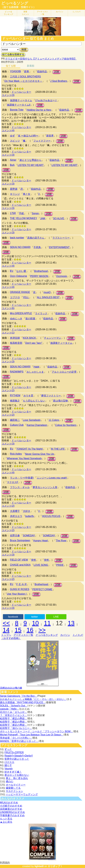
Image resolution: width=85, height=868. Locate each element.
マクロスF (13, 482)
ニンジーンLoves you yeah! (52, 478)
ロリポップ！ (55, 866)
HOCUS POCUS (51, 516)
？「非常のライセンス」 (14, 715)
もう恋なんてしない (34, 401)
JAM (43, 218)
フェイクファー (42, 141)
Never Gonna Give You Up (40, 454)
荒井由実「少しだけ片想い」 (16, 738)
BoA (12, 165)
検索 (24, 50)
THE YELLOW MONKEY (24, 218)
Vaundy (9, 769)
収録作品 (42, 71)
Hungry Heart (41, 541)
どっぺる (8, 13)
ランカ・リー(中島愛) (22, 478)
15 (18, 630)
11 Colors (54, 420)
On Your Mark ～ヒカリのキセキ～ (23, 81)
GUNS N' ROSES (20, 589)
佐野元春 (15, 535)
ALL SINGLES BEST (48, 297)
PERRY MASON (39, 276)
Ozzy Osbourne (19, 276)
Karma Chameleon (37, 425)
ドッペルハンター (21, 92)
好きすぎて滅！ (13, 772)
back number (17, 238)
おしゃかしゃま (35, 372)
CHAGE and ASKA (20, 565)
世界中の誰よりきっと (17, 759)
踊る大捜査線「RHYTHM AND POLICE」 (23, 702)
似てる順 (11, 66)
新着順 (31, 66)
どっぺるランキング (47, 635)
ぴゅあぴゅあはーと (46, 100)
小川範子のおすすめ (11, 806)
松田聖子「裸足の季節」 (14, 719)
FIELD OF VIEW (19, 560)
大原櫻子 (15, 511)
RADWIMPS (17, 372)
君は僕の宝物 (60, 401)
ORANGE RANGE (20, 292)
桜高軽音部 (16, 343)
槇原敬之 (15, 401)
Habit (36, 367)
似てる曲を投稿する (13, 54)
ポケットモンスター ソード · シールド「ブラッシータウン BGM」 (37, 731)
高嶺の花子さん (36, 238)
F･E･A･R (21, 584)
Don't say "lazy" (34, 343)
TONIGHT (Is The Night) (30, 449)
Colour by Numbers (66, 425)
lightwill (39, 866)
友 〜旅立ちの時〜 (28, 136)
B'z (12, 271)
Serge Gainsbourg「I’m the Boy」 (19, 696)
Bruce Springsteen (20, 540)
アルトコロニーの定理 (64, 372)
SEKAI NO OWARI (20, 247)
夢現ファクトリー (51, 396)
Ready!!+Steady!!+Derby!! (19, 756)
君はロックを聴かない (17, 775)
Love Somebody (32, 420)
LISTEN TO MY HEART (31, 165)
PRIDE (60, 565)
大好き (27, 511)
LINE (56, 617)
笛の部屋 (30, 319)
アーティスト (42, 13)
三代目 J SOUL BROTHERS (25, 77)
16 (30, 630)
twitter (35, 617)
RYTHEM (15, 395)
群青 (27, 71)
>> (42, 630)
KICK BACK (29, 338)
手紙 (21, 213)
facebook (13, 617)
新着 (25, 13)
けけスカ (9, 762)
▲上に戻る (6, 822)
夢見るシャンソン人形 (45, 487)
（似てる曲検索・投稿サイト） (18, 7)
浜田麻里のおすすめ (11, 809)
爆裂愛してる (13, 788)
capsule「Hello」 (10, 709)
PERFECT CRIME (42, 589)
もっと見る (6, 819)
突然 (34, 560)
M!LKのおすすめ (9, 803)
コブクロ (15, 297)
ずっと (8, 749)
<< (6, 623)
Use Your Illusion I (17, 594)
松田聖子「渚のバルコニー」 (16, 728)
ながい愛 (21, 271)
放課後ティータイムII (19, 105)
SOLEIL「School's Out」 (14, 706)
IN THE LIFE (58, 449)
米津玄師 (15, 338)
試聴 (57, 72)
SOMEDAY (29, 535)
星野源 (14, 189)
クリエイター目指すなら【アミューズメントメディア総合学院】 (41, 59)
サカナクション (14, 791)
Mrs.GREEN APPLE (21, 313)
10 (35, 623)
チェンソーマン (53, 338)
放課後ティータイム (21, 100)
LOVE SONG (41, 565)
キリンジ (15, 194)
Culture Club (17, 425)
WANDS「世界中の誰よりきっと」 (19, 741)
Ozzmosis (61, 276)
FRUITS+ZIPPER (14, 752)
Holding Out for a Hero (39, 110)
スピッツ (15, 141)
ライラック (41, 313)
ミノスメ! (76, 12)
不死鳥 (37, 247)
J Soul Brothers (59, 81)
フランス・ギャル (20, 487)
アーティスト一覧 (23, 635)
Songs (35, 213)
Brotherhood (41, 271)
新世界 (50, 136)
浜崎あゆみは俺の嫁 (11, 688)
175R (13, 213)
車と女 (27, 194)
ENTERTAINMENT (59, 247)
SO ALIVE (59, 218)
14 (6, 630)
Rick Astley (16, 454)
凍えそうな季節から (30, 160)
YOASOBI (16, 71)
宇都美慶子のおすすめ (12, 815)
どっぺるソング (15, 3)
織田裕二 (15, 420)
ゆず (12, 136)
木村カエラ (16, 516)
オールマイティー (16, 785)
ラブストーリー (61, 238)
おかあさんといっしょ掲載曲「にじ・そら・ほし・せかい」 (33, 699)
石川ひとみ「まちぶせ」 (14, 712)
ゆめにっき (16, 319)
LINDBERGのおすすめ (12, 812)
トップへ (6, 635)
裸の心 (10, 781)
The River (61, 541)
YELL (26, 297)
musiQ (47, 292)
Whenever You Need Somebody (24, 458)
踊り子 (8, 765)
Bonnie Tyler (17, 110)
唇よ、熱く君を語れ (17, 778)
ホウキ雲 (28, 396)
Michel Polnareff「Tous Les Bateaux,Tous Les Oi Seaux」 (32, 735)
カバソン (59, 12)
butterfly (30, 516)
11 (47, 623)
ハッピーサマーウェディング (22, 794)
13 (71, 623)
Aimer (13, 160)
